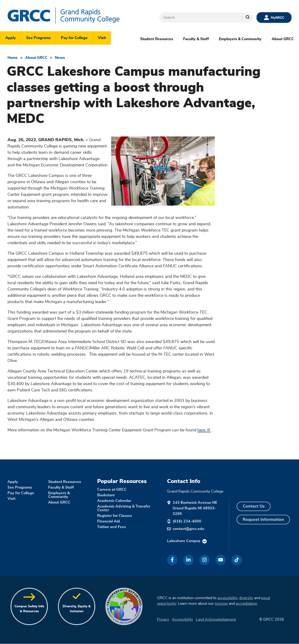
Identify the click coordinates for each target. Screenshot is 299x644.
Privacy (163, 619)
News (60, 58)
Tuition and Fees (112, 527)
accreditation (246, 604)
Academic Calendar (114, 501)
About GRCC (283, 39)
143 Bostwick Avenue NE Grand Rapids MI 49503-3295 (195, 508)
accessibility (227, 598)
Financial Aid (109, 521)
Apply (11, 38)
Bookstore (106, 495)
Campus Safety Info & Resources (29, 609)
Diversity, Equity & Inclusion (77, 609)
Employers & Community (240, 39)
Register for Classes (115, 516)
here (204, 430)
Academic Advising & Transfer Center (124, 508)
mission (221, 604)
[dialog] (285, 630)
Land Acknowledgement (216, 619)
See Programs (38, 38)
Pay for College (74, 38)
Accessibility (182, 619)
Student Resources (157, 39)
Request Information (263, 520)
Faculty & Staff (196, 39)
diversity (246, 598)
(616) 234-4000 (187, 521)
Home (13, 58)
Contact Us (254, 506)
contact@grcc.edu (188, 529)
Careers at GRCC (112, 490)
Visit (102, 38)
